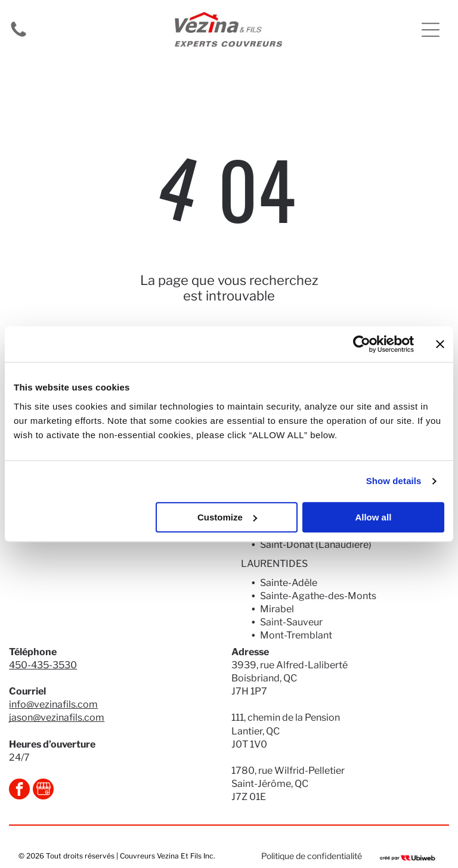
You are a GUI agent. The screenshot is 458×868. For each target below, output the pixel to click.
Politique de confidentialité (312, 856)
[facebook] (19, 790)
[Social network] (43, 790)
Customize (227, 517)
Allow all (373, 517)
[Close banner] (440, 344)
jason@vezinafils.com (57, 717)
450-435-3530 (43, 665)
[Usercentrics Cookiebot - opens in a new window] (362, 344)
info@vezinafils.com (53, 704)
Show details (394, 481)
